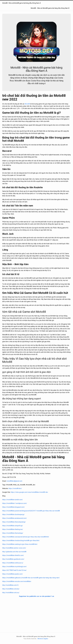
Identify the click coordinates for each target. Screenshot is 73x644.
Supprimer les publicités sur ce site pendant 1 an (36, 596)
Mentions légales (43, 639)
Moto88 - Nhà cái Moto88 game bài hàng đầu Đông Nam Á (50, 8)
